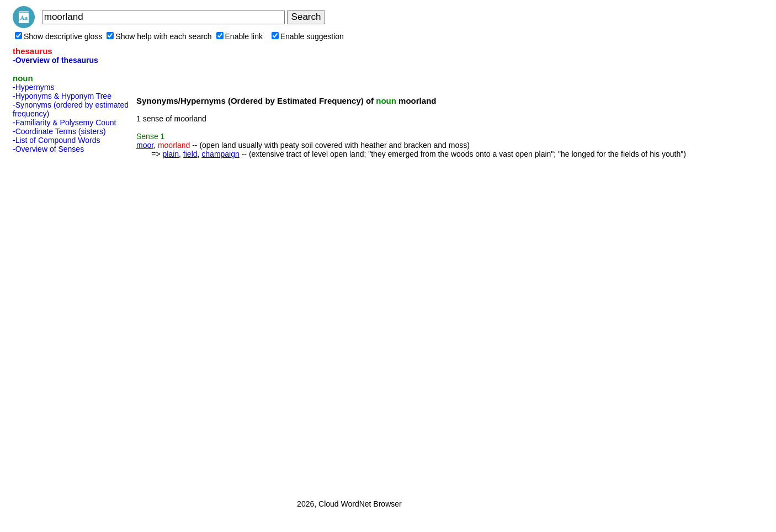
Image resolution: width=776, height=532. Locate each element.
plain (171, 154)
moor (145, 145)
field (190, 154)
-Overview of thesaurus (55, 60)
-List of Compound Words (56, 140)
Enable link (240, 36)
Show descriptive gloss (59, 36)
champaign (220, 154)
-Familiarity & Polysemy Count (65, 123)
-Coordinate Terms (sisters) (59, 131)
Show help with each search (159, 36)
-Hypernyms (33, 87)
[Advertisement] (57, 323)
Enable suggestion (308, 36)
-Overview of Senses (48, 149)
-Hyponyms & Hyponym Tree (62, 96)
